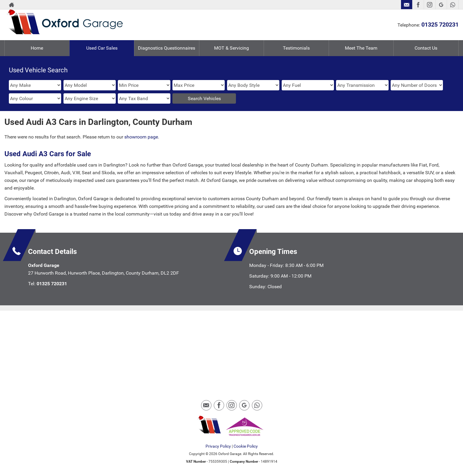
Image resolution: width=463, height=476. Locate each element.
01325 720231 (440, 25)
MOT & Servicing (231, 48)
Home (37, 48)
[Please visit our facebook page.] (418, 5)
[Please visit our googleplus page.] (441, 5)
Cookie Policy (246, 446)
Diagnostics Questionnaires (167, 48)
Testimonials (296, 48)
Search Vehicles (204, 98)
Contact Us (426, 48)
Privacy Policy (218, 446)
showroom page (141, 137)
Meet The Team (361, 48)
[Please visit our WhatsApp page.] (453, 5)
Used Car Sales (102, 48)
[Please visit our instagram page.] (429, 5)
